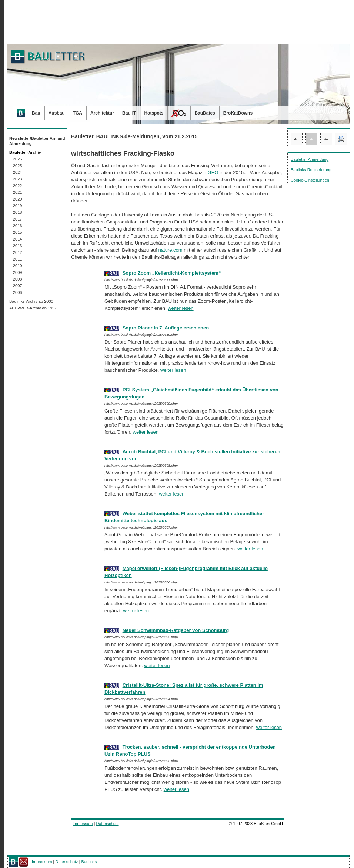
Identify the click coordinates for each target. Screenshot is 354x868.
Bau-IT (129, 113)
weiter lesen (181, 308)
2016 (17, 226)
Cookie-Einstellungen (310, 180)
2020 (17, 199)
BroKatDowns (238, 113)
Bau (36, 113)
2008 (17, 279)
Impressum (83, 824)
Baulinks (89, 862)
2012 (17, 252)
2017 (17, 219)
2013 (17, 246)
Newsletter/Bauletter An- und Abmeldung (37, 141)
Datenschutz (107, 824)
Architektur (102, 113)
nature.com (171, 250)
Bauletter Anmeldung (310, 159)
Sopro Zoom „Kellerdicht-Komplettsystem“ (172, 273)
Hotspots (154, 113)
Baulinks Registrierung (311, 170)
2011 (17, 259)
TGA (78, 113)
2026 (17, 159)
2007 (17, 286)
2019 (17, 206)
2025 (17, 166)
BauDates (205, 113)
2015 (17, 232)
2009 (17, 272)
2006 (17, 292)
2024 (17, 172)
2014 (17, 239)
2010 (17, 266)
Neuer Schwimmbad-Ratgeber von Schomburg (176, 630)
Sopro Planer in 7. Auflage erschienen (166, 328)
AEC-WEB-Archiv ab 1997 (33, 308)
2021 (17, 192)
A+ (297, 139)
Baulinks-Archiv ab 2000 (31, 301)
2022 (17, 186)
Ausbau (57, 113)
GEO (213, 173)
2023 (17, 179)
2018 (17, 212)
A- (326, 139)
